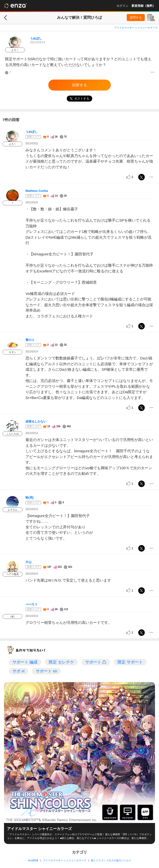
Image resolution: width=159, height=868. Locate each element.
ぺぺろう (31, 604)
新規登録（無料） (143, 6)
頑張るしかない (36, 421)
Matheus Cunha (37, 191)
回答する (79, 85)
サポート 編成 (25, 662)
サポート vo (46, 671)
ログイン (122, 6)
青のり (30, 340)
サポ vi (18, 671)
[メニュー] (152, 73)
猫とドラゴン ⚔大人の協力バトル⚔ (111, 860)
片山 (28, 562)
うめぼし (36, 39)
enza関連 (33, 860)
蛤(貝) (29, 498)
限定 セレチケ (61, 662)
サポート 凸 (96, 662)
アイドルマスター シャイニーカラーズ (136, 28)
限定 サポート (130, 662)
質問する (136, 18)
